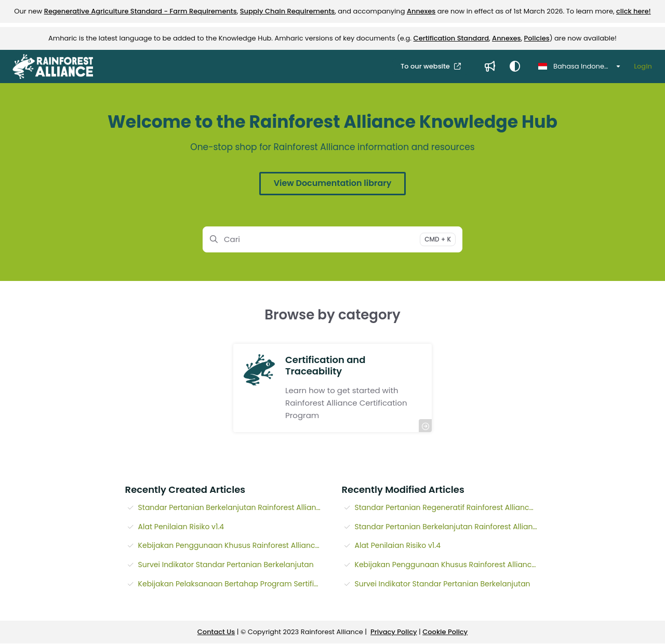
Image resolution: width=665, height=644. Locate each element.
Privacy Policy (394, 632)
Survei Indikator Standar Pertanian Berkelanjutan (226, 565)
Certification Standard (451, 38)
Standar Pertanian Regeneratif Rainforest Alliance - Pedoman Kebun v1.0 (448, 507)
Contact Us (216, 632)
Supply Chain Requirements (288, 11)
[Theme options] (515, 66)
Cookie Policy (445, 632)
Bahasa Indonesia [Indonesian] (576, 66)
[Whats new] (490, 66)
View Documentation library (332, 183)
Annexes (421, 11)
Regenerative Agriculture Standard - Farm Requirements (141, 11)
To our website (426, 66)
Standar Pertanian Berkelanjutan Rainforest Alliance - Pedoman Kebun (231, 507)
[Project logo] (53, 66)
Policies (537, 38)
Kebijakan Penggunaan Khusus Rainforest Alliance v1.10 (231, 545)
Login (643, 66)
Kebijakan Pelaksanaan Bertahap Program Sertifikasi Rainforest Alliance (231, 584)
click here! (634, 11)
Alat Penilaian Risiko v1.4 (181, 527)
